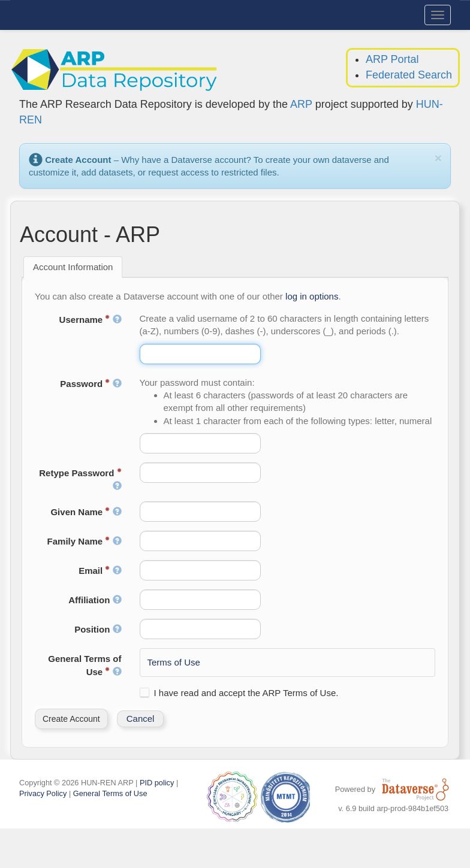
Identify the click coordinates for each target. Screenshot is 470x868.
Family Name (85, 541)
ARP (301, 104)
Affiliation (95, 600)
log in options (312, 296)
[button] (71, 719)
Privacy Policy (43, 793)
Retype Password (80, 479)
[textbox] (201, 354)
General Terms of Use (85, 665)
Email (100, 571)
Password (91, 384)
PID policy (157, 783)
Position (98, 629)
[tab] (73, 267)
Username (91, 320)
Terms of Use (174, 662)
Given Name (86, 512)
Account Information (73, 267)
